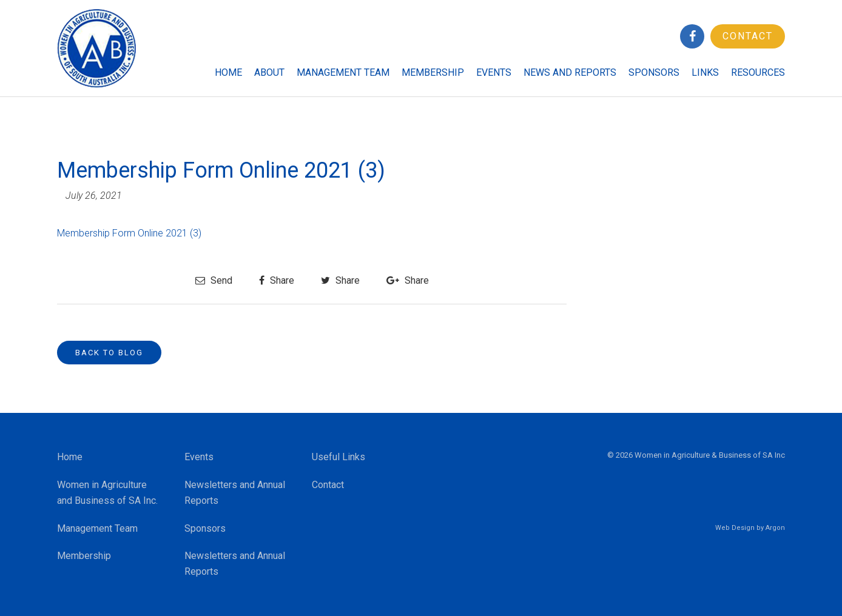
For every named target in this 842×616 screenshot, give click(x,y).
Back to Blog (109, 353)
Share (277, 280)
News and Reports (570, 72)
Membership (433, 72)
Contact (748, 36)
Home (228, 72)
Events (494, 72)
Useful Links (338, 457)
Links (705, 72)
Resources (758, 72)
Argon (775, 528)
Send (214, 280)
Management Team (343, 72)
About (269, 72)
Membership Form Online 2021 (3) (129, 233)
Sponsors (654, 72)
